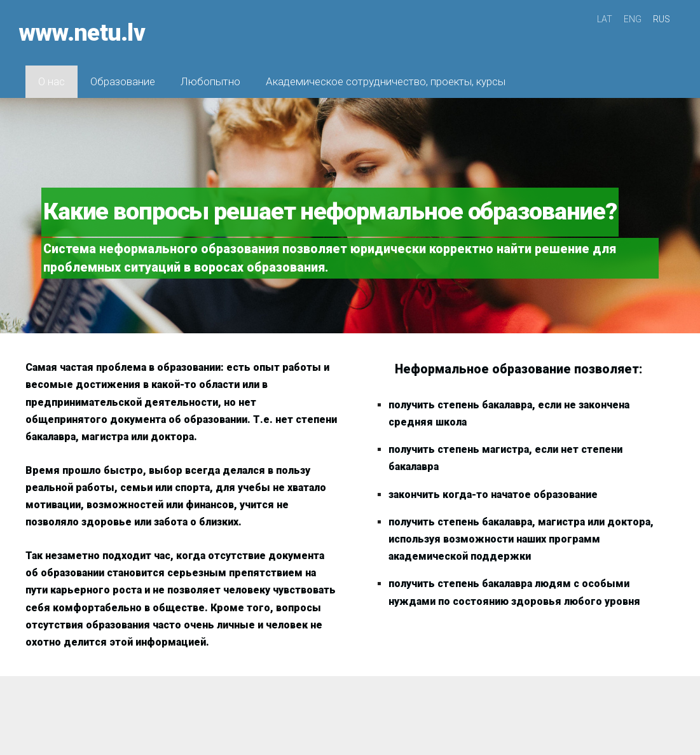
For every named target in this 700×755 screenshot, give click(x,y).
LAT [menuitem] (605, 19)
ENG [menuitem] (633, 19)
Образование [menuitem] (123, 76)
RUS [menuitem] (662, 19)
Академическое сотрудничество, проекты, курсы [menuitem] (386, 76)
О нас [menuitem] (51, 76)
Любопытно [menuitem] (210, 76)
